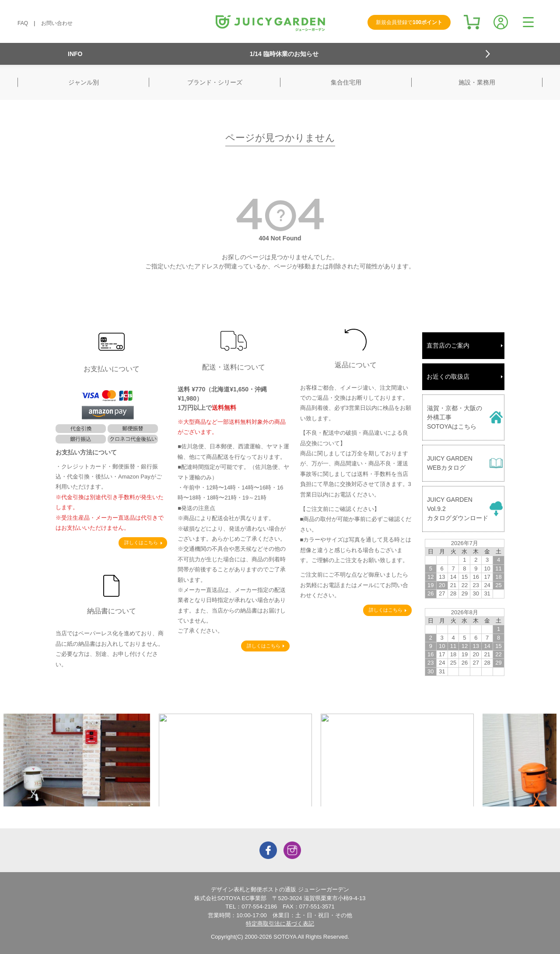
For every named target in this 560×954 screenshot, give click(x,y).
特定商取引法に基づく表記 (280, 924)
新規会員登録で (409, 22)
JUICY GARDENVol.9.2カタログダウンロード (458, 509)
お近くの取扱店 (448, 377)
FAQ (23, 23)
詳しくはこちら (141, 542)
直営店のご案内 (448, 345)
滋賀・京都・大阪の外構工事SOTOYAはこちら (455, 417)
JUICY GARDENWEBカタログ (450, 463)
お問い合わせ (57, 23)
